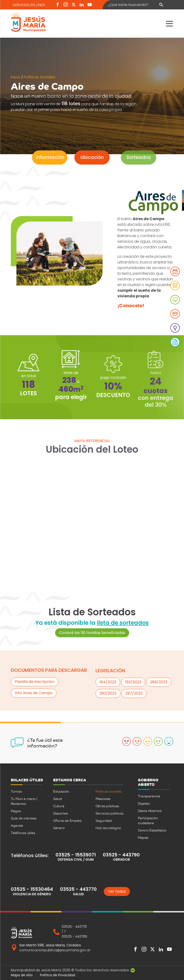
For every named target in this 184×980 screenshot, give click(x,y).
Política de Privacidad (58, 975)
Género (59, 828)
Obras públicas (107, 806)
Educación (61, 791)
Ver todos (117, 891)
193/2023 (133, 702)
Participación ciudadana (148, 820)
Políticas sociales (108, 791)
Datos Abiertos (150, 811)
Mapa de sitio (22, 975)
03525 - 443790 (121, 855)
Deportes (60, 813)
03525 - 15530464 (32, 889)
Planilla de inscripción (35, 684)
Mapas (143, 837)
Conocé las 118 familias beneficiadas (92, 643)
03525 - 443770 (78, 889)
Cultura (59, 806)
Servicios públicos (109, 813)
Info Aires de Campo (34, 695)
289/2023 (159, 702)
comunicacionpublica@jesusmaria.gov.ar (55, 950)
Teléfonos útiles (23, 833)
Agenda (17, 825)
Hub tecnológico (108, 828)
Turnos (16, 791)
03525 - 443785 (74, 936)
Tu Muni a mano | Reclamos (24, 801)
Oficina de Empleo (67, 821)
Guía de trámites (24, 818)
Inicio (16, 77)
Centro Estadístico (152, 830)
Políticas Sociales (40, 77)
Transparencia (149, 796)
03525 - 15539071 (76, 855)
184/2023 (108, 702)
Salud (58, 799)
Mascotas (103, 799)
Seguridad (104, 821)
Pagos (16, 811)
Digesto (144, 803)
